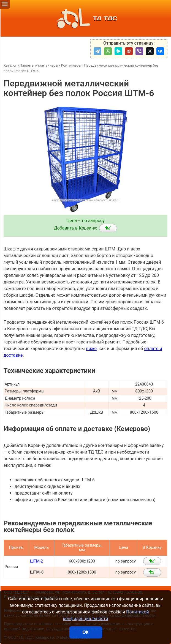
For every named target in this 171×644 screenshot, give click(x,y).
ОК (85, 632)
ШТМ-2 (36, 561)
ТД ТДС (85, 18)
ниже (91, 349)
